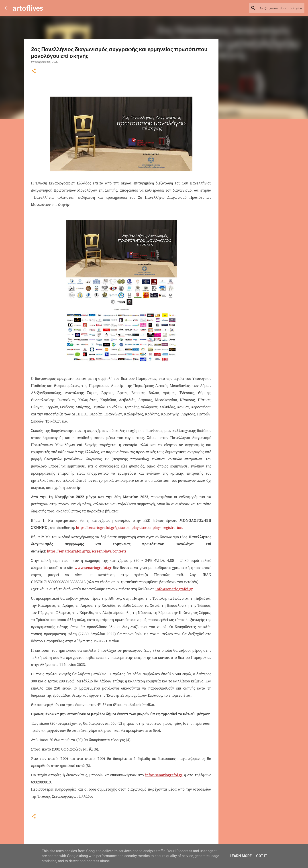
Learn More (241, 856)
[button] (34, 71)
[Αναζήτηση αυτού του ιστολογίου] (281, 8)
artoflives (28, 8)
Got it (262, 856)
